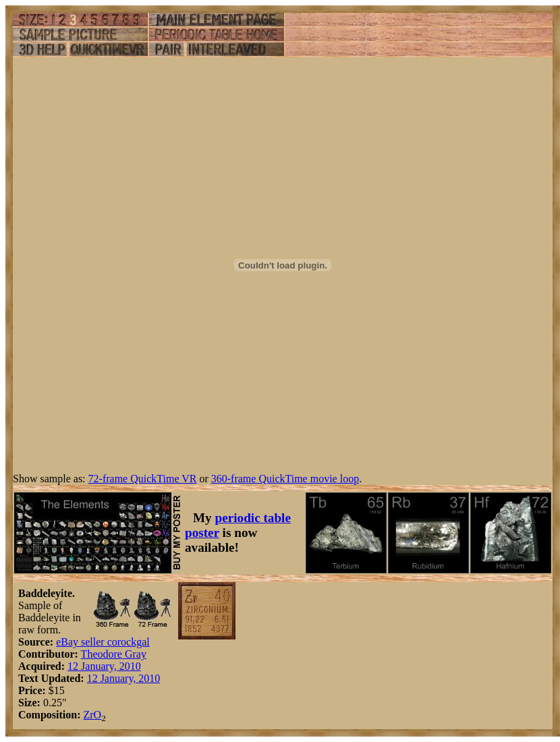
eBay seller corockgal (103, 642)
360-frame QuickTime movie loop (285, 479)
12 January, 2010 (104, 666)
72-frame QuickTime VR (143, 479)
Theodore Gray (114, 654)
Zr (88, 715)
